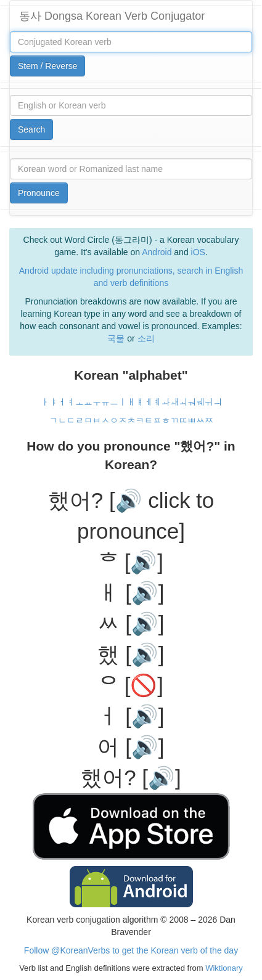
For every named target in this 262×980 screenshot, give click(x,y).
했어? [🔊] (131, 778)
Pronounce (39, 193)
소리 (146, 338)
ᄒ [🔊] (131, 562)
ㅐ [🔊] (131, 593)
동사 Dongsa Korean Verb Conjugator (112, 16)
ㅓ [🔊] (131, 716)
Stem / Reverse (47, 66)
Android (157, 252)
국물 (116, 338)
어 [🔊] (131, 747)
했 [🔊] (131, 654)
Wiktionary (223, 968)
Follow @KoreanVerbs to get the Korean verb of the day (131, 950)
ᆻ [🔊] (131, 623)
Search (31, 129)
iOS (198, 252)
